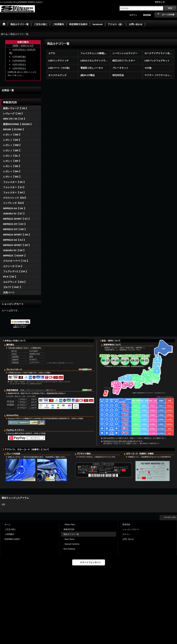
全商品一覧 (8, 90)
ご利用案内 (9, 534)
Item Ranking (69, 549)
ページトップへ (170, 517)
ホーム (7, 524)
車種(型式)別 (69, 529)
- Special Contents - (72, 544)
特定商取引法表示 (12, 539)
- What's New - (70, 524)
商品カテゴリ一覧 (71, 534)
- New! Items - (69, 539)
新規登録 (147, 15)
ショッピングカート (131, 529)
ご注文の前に (10, 529)
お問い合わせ (128, 539)
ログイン (133, 15)
